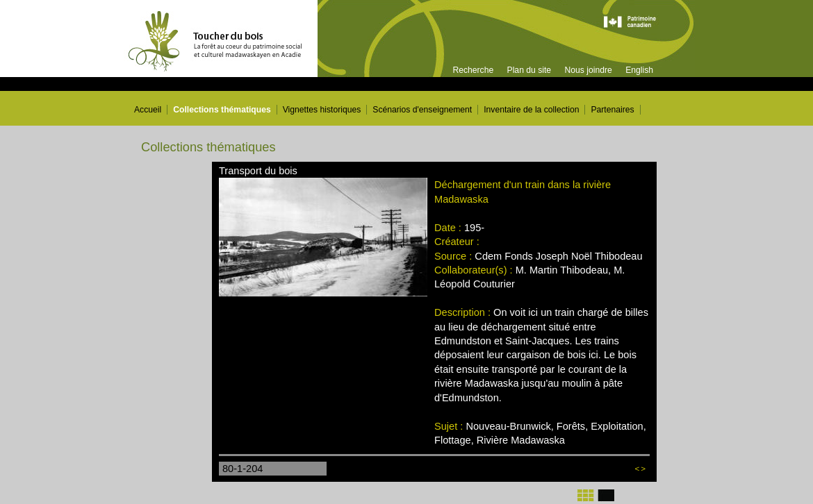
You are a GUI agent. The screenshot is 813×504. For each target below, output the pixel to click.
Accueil (148, 110)
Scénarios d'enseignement (422, 110)
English (639, 70)
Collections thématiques (222, 110)
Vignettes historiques (322, 110)
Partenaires (612, 110)
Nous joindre (588, 70)
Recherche (473, 70)
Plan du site (529, 70)
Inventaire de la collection (531, 110)
